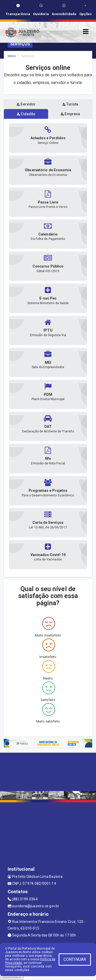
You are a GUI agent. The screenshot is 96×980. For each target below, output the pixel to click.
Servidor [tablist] (26, 104)
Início (12, 56)
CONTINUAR (75, 959)
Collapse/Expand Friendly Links (12, 977)
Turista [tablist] (70, 104)
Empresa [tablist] (70, 114)
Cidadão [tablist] (26, 114)
